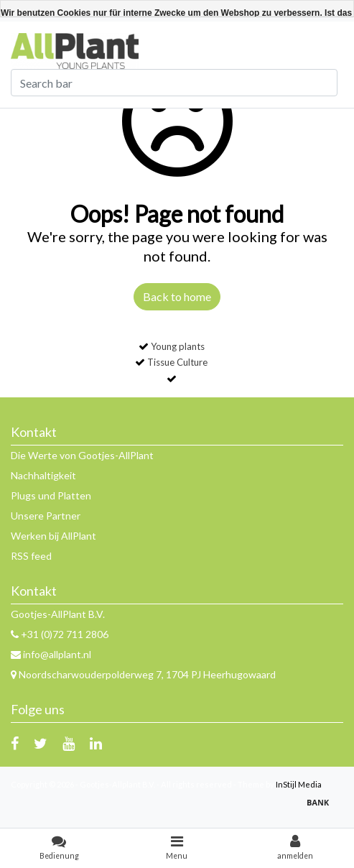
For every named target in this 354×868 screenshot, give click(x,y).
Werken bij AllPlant (53, 536)
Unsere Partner (46, 516)
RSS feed (31, 556)
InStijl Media (299, 784)
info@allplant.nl (51, 654)
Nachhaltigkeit (43, 475)
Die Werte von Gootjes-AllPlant (82, 455)
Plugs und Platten (51, 495)
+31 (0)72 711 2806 (60, 634)
